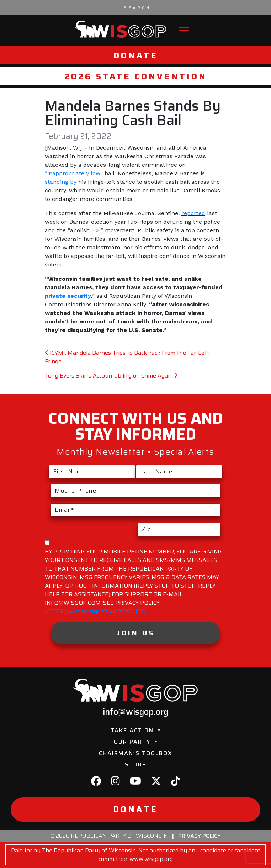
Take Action (133, 730)
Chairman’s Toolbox (136, 753)
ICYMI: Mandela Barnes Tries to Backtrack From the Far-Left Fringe (127, 357)
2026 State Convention (136, 76)
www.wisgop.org (151, 859)
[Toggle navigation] (184, 30)
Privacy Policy (200, 836)
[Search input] (137, 7)
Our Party (133, 742)
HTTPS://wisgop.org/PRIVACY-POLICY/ (95, 611)
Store (135, 765)
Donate (136, 55)
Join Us (136, 633)
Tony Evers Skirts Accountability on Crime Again (111, 376)
